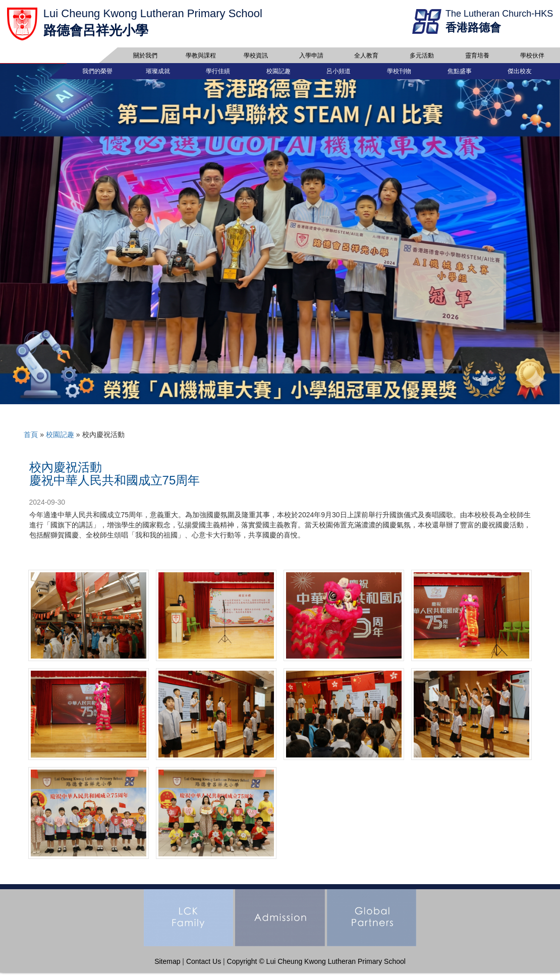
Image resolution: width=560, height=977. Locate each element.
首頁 (31, 439)
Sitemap (167, 966)
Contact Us (204, 966)
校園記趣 (60, 439)
